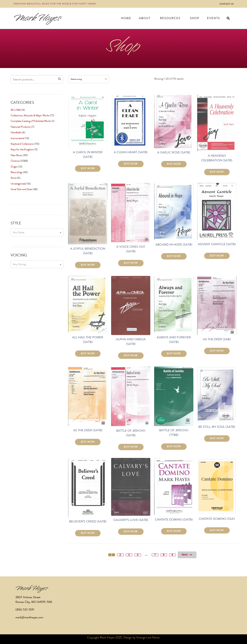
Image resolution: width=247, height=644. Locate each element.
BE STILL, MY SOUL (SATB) (217, 427)
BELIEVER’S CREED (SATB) (88, 521)
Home (126, 18)
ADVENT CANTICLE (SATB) (217, 244)
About (145, 18)
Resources (170, 18)
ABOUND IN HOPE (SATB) (174, 245)
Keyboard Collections (22, 144)
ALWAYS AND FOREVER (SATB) (174, 340)
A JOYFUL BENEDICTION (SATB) (88, 251)
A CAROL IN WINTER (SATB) (88, 155)
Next (187, 555)
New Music (16, 155)
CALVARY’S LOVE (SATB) (131, 520)
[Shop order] (89, 79)
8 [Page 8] (164, 555)
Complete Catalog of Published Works (31, 121)
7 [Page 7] (155, 555)
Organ (14, 167)
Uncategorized (18, 184)
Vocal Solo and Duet (21, 189)
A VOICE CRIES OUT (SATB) (131, 249)
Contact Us (226, 4)
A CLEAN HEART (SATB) (131, 152)
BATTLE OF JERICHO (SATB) (131, 433)
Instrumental (17, 138)
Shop (195, 18)
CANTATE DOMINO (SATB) (174, 520)
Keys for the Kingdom (22, 149)
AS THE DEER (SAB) (217, 339)
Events (214, 18)
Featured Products (21, 127)
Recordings (16, 172)
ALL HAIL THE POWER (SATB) (88, 340)
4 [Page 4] (138, 555)
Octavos (15, 161)
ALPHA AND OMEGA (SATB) (131, 342)
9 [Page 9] (172, 555)
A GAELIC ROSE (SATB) (174, 152)
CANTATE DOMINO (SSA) (217, 519)
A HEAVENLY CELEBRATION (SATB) (217, 158)
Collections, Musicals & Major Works (30, 115)
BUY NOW (88, 168)
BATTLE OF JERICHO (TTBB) (174, 433)
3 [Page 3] (129, 555)
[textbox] (37, 232)
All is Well (16, 110)
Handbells (16, 132)
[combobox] (37, 232)
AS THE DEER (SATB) (88, 430)
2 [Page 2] (120, 555)
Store (14, 178)
